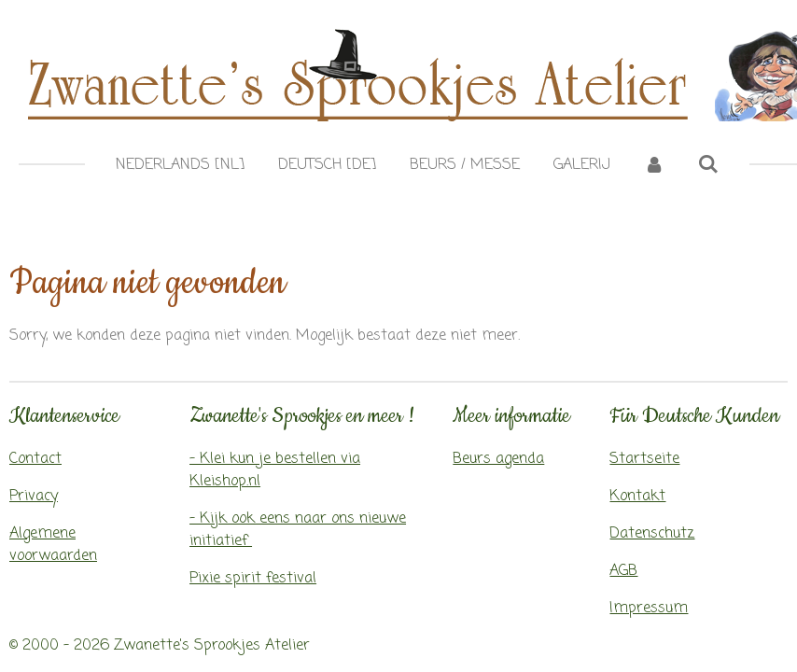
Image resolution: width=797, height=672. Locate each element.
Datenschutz (652, 534)
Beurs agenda (498, 459)
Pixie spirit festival (253, 579)
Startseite (644, 459)
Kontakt (637, 497)
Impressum (649, 609)
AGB (623, 571)
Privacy (34, 497)
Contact (35, 459)
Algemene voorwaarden (53, 545)
